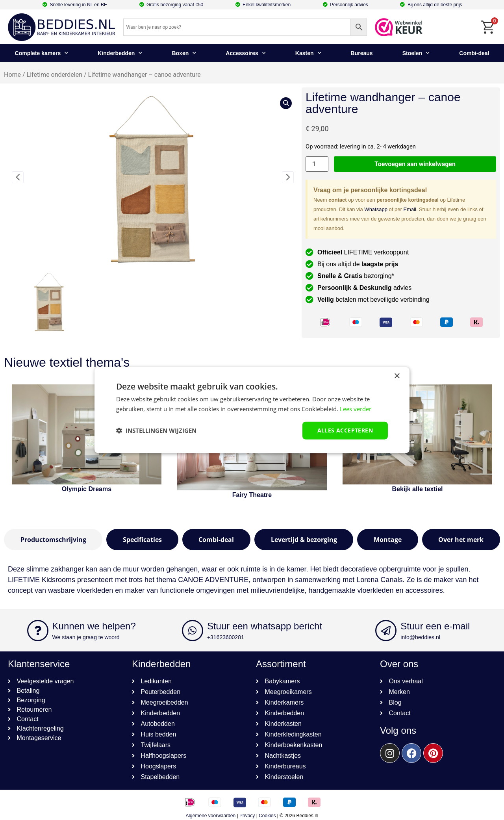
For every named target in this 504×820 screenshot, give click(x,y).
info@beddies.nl (420, 637)
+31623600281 (226, 637)
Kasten (308, 53)
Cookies (267, 816)
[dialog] (252, 410)
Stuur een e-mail (435, 626)
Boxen (184, 53)
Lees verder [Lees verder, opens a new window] (356, 409)
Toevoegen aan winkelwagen (415, 164)
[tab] (53, 540)
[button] (18, 177)
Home (12, 75)
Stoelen (416, 53)
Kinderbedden (120, 53)
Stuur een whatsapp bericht (265, 626)
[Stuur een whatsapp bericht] (193, 631)
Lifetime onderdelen (55, 75)
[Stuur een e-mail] (386, 631)
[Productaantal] (317, 164)
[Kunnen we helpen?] (38, 631)
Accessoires (246, 53)
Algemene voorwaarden (210, 816)
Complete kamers (42, 53)
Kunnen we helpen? (94, 626)
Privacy (247, 816)
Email (410, 209)
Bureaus (362, 53)
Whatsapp (376, 209)
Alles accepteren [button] (345, 430)
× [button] (397, 376)
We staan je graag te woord (86, 637)
